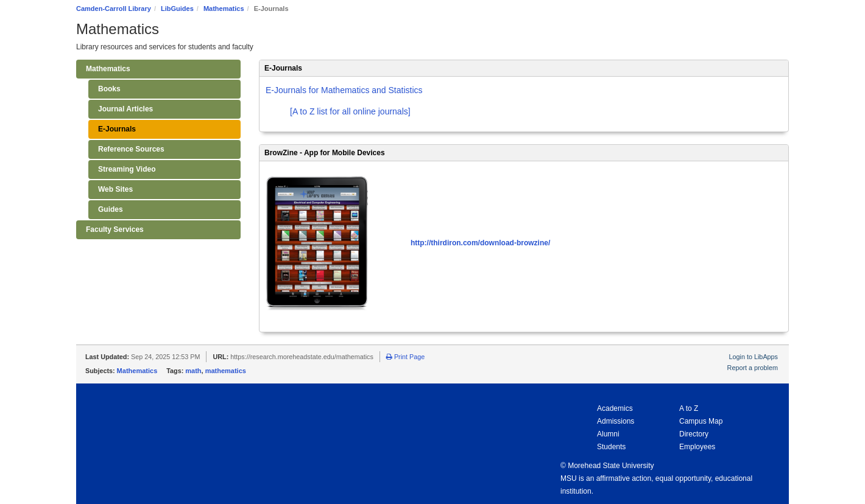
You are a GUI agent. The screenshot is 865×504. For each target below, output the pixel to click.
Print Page (405, 357)
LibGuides (177, 9)
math (193, 371)
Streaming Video (127, 169)
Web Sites (115, 189)
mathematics (226, 371)
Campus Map (701, 421)
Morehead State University (611, 466)
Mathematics (224, 9)
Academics (615, 408)
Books (109, 89)
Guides (111, 209)
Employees (697, 447)
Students (611, 447)
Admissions (616, 421)
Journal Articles (125, 109)
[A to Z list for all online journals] (350, 111)
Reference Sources (131, 149)
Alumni (608, 434)
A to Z (689, 408)
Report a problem (753, 368)
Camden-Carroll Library (114, 9)
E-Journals (117, 129)
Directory (694, 434)
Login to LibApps (754, 357)
